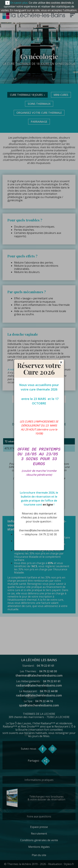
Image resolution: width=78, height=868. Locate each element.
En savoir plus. (19, 3)
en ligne (48, 503)
